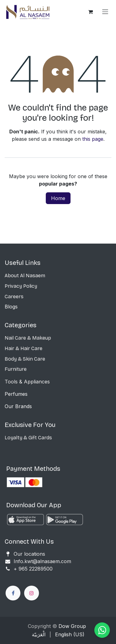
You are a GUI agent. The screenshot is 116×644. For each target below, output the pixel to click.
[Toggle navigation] (105, 12)
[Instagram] (32, 593)
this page (93, 139)
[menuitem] (39, 634)
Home (58, 198)
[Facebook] (13, 593)
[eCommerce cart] (90, 12)
